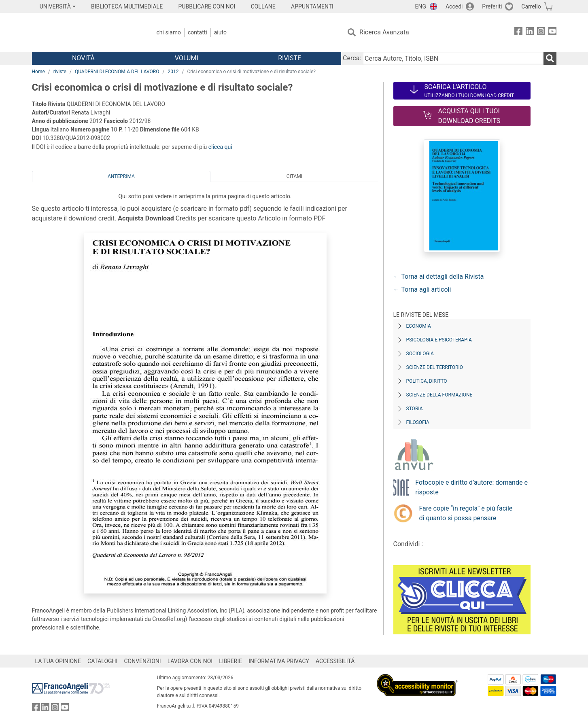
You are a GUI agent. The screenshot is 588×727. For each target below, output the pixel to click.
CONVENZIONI (142, 661)
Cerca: (352, 58)
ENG (421, 6)
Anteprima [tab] (121, 176)
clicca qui (220, 147)
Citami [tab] (294, 176)
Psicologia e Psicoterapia (439, 340)
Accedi (454, 6)
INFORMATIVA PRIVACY (279, 661)
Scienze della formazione (439, 395)
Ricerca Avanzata (384, 32)
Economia (419, 326)
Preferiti (492, 6)
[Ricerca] (550, 58)
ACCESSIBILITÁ (335, 661)
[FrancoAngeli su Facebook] (518, 33)
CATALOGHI (102, 661)
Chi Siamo (169, 32)
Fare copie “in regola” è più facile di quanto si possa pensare (466, 513)
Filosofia (418, 422)
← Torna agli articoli (422, 289)
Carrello (531, 6)
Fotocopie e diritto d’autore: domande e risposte (471, 487)
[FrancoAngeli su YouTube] (552, 33)
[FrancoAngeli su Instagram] (541, 33)
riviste (60, 72)
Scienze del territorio (435, 367)
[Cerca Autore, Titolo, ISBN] (453, 58)
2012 (173, 72)
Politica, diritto (427, 381)
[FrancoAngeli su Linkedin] (530, 33)
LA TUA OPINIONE (58, 661)
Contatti (197, 32)
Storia (415, 409)
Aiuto (220, 32)
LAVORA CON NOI (190, 661)
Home (38, 72)
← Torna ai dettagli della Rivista (439, 277)
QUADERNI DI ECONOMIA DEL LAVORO (117, 72)
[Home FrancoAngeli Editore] (86, 32)
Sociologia (420, 354)
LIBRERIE (230, 661)
